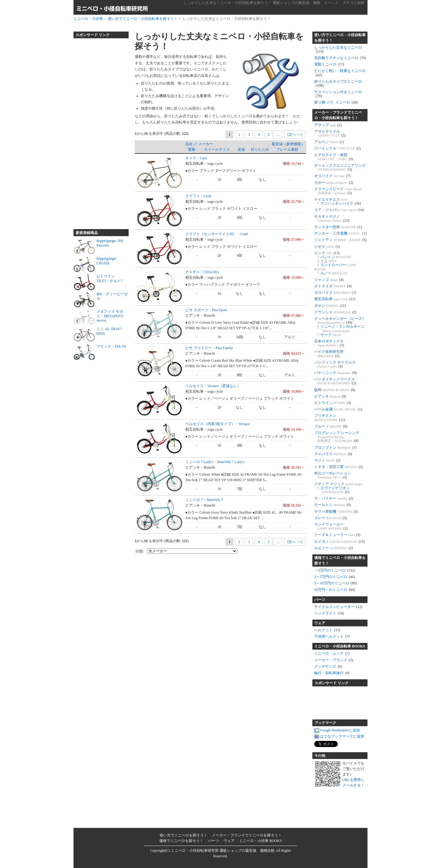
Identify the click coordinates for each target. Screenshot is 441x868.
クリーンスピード (338, 191)
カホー (334, 183)
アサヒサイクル (330, 133)
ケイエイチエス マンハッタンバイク (338, 201)
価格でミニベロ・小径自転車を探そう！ (340, 560)
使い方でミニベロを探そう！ (183, 835)
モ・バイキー (334, 498)
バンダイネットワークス (335, 381)
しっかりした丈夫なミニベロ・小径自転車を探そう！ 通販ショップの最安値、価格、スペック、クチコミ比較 (274, 3)
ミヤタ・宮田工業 (339, 467)
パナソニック (335, 373)
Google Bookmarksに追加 (337, 730)
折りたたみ (260, 149)
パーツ (320, 600)
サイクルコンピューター (338, 607)
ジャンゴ (329, 280)
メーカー (205, 144)
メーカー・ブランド (334, 660)
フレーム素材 (287, 149)
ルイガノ (339, 542)
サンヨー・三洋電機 (340, 233)
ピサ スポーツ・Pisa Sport (206, 310)
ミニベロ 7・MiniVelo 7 (204, 500)
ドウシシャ (335, 312)
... (278, 134)
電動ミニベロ (329, 64)
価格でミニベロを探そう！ (181, 841)
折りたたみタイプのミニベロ (338, 83)
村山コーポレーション (333, 475)
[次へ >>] (295, 134)
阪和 (335, 390)
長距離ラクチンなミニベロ (340, 58)
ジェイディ (340, 240)
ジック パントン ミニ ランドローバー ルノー (335, 263)
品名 (189, 144)
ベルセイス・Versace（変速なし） (213, 386)
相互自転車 (335, 299)
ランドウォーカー (331, 526)
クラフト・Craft (198, 196)
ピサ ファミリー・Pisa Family (209, 348)
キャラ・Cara (196, 158)
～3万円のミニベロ (335, 570)
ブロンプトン (335, 447)
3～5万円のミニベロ (335, 577)
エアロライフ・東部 (334, 157)
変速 (241, 149)
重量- (192, 149)
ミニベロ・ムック (332, 653)
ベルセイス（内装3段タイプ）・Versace (218, 424)
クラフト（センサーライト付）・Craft (217, 234)
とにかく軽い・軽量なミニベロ (340, 73)
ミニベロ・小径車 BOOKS (261, 841)
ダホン (330, 306)
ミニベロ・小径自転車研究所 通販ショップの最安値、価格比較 (223, 851)
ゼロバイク (335, 292)
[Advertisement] (98, 131)
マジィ (327, 460)
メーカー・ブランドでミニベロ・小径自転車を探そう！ (338, 115)
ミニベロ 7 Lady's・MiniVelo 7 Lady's (215, 462)
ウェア (320, 623)
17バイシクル (337, 148)
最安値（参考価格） (288, 144)
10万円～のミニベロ (335, 590)
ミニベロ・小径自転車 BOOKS (340, 646)
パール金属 (338, 409)
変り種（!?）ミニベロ (336, 102)
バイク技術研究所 (329, 354)
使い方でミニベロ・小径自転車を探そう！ (143, 19)
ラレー (330, 518)
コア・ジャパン (339, 210)
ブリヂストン (330, 418)
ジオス (327, 247)
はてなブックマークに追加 (339, 737)
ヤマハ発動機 (336, 511)
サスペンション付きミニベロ (338, 94)
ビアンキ (330, 396)
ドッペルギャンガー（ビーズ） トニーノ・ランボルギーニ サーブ (340, 327)
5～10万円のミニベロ (335, 583)
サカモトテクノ (332, 219)
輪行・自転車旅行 (332, 673)
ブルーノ (331, 426)
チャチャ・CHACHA (202, 272)
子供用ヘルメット (332, 636)
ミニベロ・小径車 (88, 19)
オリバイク (332, 176)
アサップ (328, 125)
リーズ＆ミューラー (337, 535)
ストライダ (333, 286)
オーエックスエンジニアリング (340, 167)
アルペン (329, 142)
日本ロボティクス (329, 343)
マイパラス (333, 454)
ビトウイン (333, 403)
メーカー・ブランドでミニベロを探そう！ (247, 835)
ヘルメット (327, 630)
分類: (139, 551)
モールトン (333, 505)
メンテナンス (328, 666)
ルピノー (334, 548)
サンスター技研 (338, 227)
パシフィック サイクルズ (335, 364)
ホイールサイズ (217, 149)
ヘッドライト (329, 613)
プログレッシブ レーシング (337, 437)
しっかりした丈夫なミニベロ (338, 49)
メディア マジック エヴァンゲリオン (339, 488)
